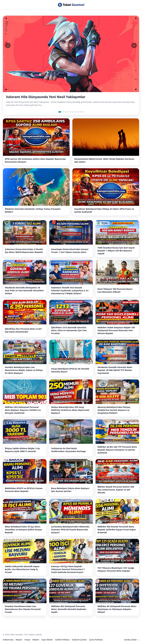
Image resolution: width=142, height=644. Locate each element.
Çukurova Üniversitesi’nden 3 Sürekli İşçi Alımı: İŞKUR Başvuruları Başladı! (24, 251)
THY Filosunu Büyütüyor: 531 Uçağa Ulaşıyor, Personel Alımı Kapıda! (116, 569)
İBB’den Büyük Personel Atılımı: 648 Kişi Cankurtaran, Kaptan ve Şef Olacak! (116, 490)
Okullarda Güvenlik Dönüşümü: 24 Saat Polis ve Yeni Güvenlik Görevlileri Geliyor (24, 290)
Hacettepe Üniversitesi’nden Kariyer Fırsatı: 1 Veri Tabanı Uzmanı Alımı (70, 251)
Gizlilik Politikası (62, 640)
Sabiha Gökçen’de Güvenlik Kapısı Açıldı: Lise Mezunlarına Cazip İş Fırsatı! (22, 569)
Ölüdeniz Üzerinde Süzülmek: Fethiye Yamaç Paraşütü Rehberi (33, 210)
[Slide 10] (83, 112)
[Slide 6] (73, 112)
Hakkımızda (8, 640)
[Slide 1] (60, 112)
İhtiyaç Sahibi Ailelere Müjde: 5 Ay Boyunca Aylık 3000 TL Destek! (22, 450)
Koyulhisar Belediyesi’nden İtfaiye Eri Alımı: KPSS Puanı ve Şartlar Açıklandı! (104, 210)
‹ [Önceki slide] (8, 45)
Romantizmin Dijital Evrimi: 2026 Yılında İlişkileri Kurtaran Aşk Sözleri (104, 160)
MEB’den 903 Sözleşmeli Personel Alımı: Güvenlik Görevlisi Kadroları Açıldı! (69, 609)
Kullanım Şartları (79, 640)
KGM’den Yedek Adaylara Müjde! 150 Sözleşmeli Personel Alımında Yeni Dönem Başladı (116, 330)
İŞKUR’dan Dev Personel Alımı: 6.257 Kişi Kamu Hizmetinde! (23, 330)
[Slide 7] (75, 112)
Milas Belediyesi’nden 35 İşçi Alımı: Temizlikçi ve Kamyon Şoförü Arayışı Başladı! (23, 529)
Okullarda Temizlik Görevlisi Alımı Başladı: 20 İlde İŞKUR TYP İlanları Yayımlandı (115, 370)
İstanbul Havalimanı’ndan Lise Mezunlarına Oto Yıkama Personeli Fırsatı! (23, 609)
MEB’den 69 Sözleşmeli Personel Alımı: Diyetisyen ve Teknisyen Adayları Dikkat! (117, 609)
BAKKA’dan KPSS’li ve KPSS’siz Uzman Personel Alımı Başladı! (24, 490)
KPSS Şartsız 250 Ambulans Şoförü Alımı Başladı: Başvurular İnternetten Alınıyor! (35, 160)
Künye (27, 640)
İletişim (19, 640)
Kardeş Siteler (131, 640)
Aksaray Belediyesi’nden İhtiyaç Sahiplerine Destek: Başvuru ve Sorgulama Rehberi (114, 410)
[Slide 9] (80, 112)
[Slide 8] (78, 112)
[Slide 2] (63, 112)
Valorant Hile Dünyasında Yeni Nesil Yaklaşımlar (46, 97)
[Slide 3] (65, 112)
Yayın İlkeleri (47, 640)
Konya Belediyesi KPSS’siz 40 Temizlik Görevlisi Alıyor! (70, 370)
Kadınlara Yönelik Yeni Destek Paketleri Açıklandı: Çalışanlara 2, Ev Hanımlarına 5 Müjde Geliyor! (70, 290)
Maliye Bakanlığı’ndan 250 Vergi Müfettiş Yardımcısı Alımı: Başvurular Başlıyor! (70, 410)
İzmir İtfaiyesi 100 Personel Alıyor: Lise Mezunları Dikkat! (115, 290)
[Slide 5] (70, 112)
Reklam (36, 640)
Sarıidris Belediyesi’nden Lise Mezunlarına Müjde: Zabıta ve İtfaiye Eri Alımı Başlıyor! (24, 370)
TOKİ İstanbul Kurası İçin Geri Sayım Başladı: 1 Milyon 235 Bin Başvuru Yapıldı (116, 251)
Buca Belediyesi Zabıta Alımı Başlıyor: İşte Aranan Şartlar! (70, 490)
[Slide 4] (68, 112)
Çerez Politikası (96, 640)
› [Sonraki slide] (134, 45)
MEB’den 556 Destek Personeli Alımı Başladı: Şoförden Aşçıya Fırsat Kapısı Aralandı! (117, 529)
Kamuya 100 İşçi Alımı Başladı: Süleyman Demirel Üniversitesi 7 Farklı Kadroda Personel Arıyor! (68, 569)
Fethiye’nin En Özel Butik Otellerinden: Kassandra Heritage (69, 450)
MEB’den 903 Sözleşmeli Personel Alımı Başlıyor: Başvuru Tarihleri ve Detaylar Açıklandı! (23, 410)
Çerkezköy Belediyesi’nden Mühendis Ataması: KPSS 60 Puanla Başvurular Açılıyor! (70, 529)
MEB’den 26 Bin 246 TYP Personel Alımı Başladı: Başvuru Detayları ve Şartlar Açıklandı (117, 450)
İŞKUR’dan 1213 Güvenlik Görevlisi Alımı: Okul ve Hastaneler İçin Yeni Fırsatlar (69, 330)
